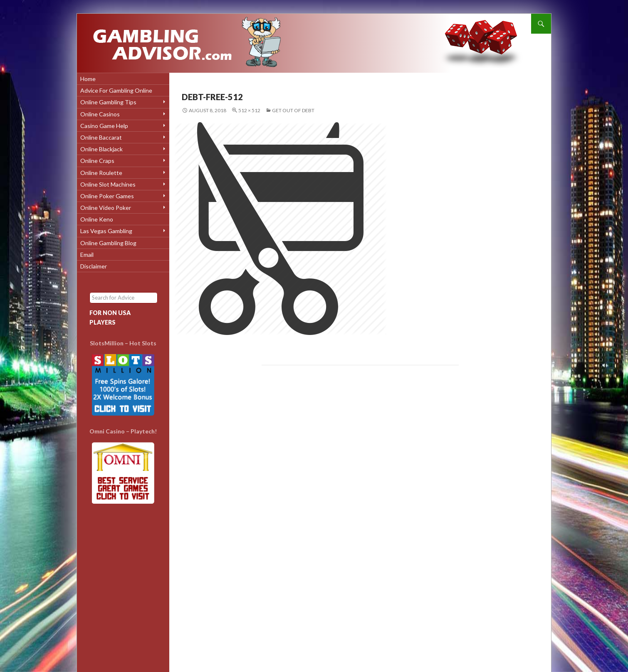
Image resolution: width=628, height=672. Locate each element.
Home (88, 79)
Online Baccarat (101, 137)
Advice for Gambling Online (116, 90)
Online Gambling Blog (108, 243)
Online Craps (97, 161)
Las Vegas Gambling (106, 231)
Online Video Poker (106, 208)
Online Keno (97, 219)
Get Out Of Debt (293, 110)
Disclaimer (94, 266)
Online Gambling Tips (108, 102)
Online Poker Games (107, 196)
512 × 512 (249, 110)
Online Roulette (101, 173)
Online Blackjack (101, 149)
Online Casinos (100, 114)
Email (87, 255)
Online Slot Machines (108, 184)
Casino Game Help (104, 126)
